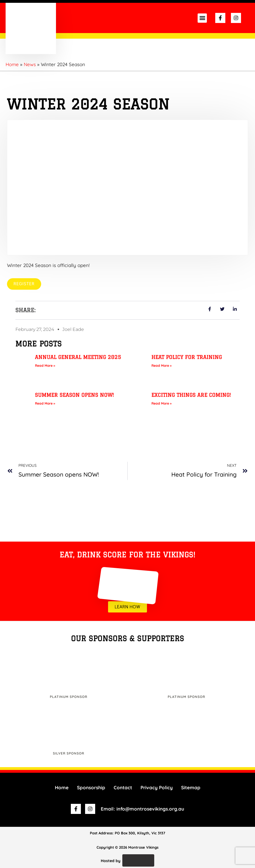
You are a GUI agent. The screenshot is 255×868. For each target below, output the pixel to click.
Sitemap (191, 787)
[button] (202, 18)
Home (62, 787)
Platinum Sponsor (69, 697)
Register (24, 284)
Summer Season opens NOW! (74, 395)
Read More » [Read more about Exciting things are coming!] (162, 403)
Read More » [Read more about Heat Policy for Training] (162, 365)
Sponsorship (91, 787)
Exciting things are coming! (191, 395)
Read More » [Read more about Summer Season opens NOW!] (45, 403)
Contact (123, 787)
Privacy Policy (157, 787)
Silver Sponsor (69, 754)
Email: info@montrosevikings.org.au (142, 809)
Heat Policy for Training (187, 357)
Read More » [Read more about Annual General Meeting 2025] (45, 365)
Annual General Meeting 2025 (78, 357)
